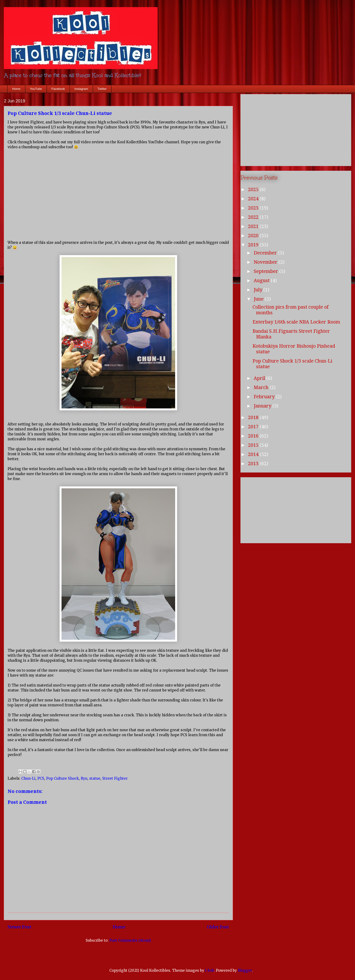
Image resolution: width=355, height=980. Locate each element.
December (266, 253)
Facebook (58, 89)
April (260, 378)
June (259, 299)
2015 (254, 445)
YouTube (36, 89)
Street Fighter (115, 778)
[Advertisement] (296, 129)
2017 (254, 427)
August (262, 280)
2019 (254, 245)
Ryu (84, 778)
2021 (254, 226)
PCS (41, 778)
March (262, 387)
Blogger (245, 970)
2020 (254, 236)
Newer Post (20, 927)
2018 (254, 417)
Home (16, 89)
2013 (254, 464)
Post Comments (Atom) (130, 940)
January (263, 406)
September (266, 271)
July (259, 290)
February (265, 397)
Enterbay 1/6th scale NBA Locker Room (296, 322)
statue (95, 778)
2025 (254, 189)
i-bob (210, 970)
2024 (254, 199)
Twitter (102, 89)
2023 (254, 208)
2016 (254, 436)
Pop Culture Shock (62, 778)
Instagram (81, 89)
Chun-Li (28, 778)
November (266, 262)
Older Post (218, 927)
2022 (254, 217)
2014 (254, 454)
